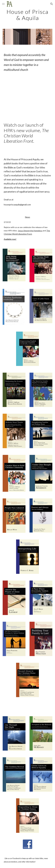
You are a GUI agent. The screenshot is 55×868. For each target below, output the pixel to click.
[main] (27, 15)
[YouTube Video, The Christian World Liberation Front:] (27, 97)
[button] (3, 4)
